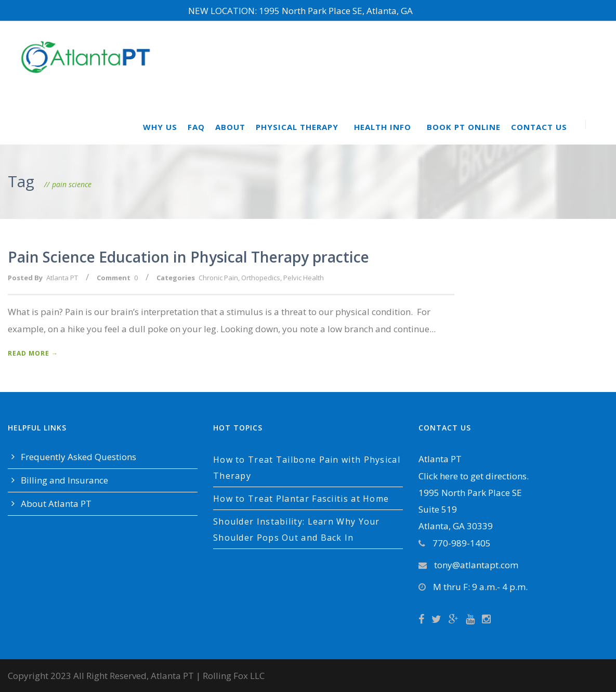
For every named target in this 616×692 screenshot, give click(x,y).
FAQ (196, 127)
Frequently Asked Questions (78, 457)
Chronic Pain (218, 278)
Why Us (160, 127)
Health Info (383, 127)
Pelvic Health (304, 278)
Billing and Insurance (64, 480)
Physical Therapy (297, 127)
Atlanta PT (62, 278)
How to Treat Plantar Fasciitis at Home (301, 499)
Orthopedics (261, 278)
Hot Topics (238, 428)
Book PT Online (464, 127)
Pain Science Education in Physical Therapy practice (188, 257)
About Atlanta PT (56, 504)
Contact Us (539, 127)
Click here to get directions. (474, 476)
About (230, 127)
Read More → (33, 353)
